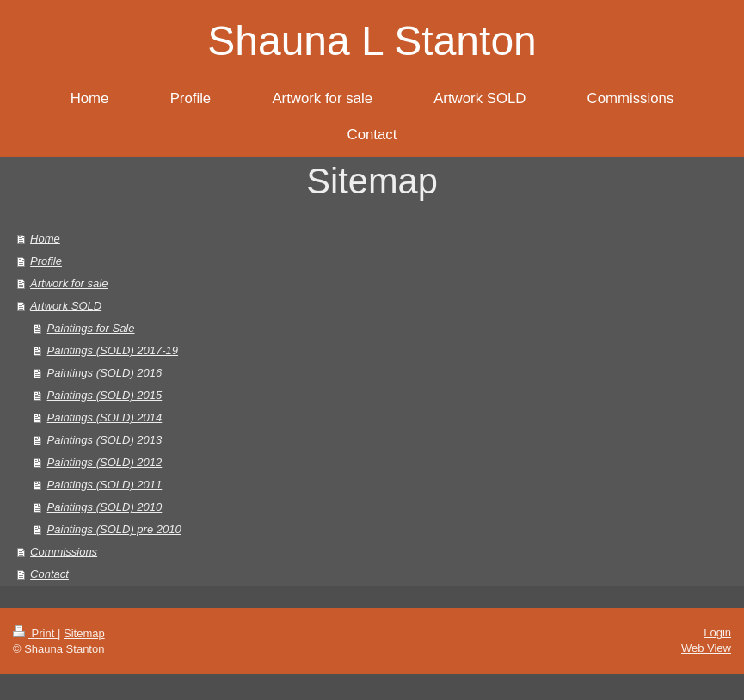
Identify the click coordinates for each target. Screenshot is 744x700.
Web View (706, 648)
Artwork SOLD (66, 306)
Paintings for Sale (91, 328)
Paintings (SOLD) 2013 (105, 440)
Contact (49, 574)
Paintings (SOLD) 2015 (105, 395)
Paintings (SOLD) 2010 (105, 507)
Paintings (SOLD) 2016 (105, 373)
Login (717, 632)
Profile (46, 261)
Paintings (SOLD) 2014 (105, 418)
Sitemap (84, 633)
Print (35, 633)
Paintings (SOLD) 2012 (105, 462)
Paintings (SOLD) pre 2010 (114, 529)
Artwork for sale (69, 283)
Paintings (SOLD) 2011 (105, 485)
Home (45, 239)
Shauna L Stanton (372, 41)
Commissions (64, 552)
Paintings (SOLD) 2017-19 (113, 350)
